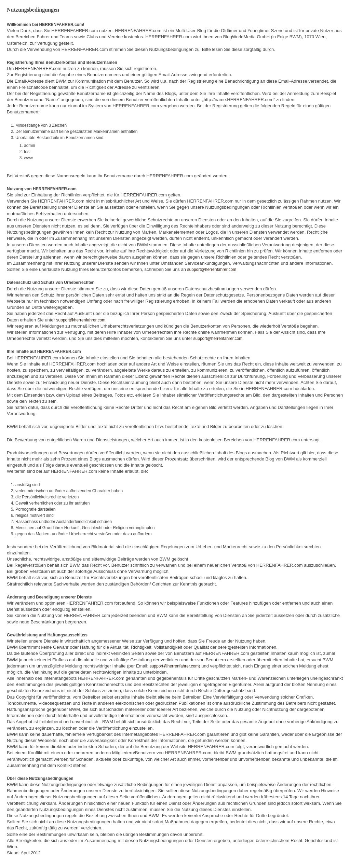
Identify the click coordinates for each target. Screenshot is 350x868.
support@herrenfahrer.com (212, 270)
